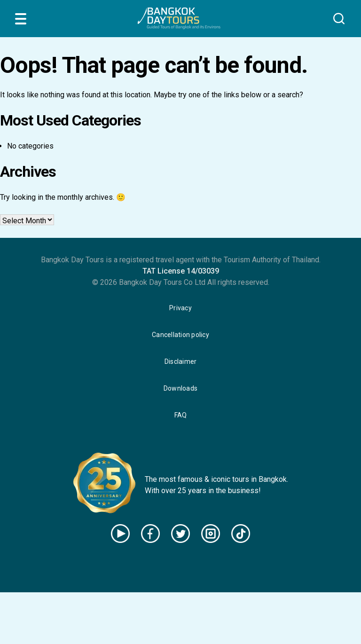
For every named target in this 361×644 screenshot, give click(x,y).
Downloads (180, 388)
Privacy (180, 308)
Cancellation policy (180, 335)
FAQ (181, 415)
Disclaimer (181, 361)
